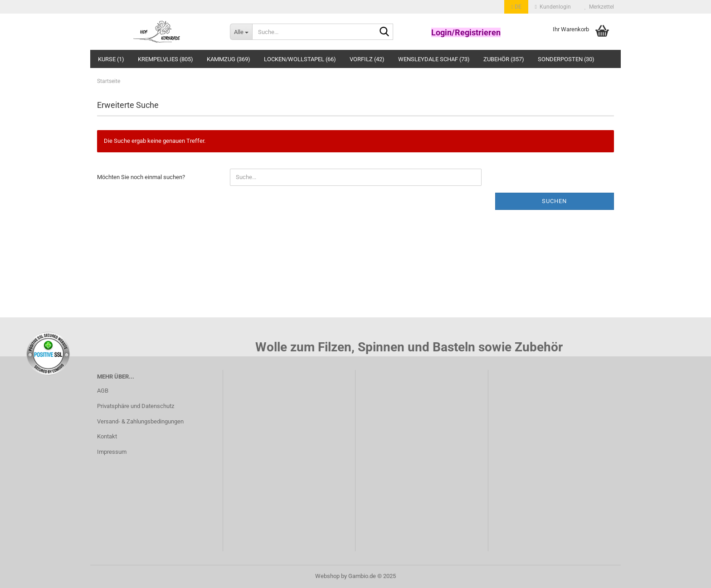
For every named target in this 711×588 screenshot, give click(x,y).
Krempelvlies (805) (166, 59)
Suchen (554, 201)
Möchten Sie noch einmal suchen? (141, 177)
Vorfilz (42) (367, 59)
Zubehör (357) (504, 59)
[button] (516, 7)
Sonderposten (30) (566, 59)
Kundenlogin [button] (553, 7)
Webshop (327, 576)
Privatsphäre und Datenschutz (136, 406)
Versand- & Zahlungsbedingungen (140, 421)
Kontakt (107, 436)
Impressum (112, 452)
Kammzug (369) (229, 59)
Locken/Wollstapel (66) (300, 59)
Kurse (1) (111, 59)
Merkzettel (599, 7)
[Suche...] (241, 32)
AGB (103, 391)
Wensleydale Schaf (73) (434, 59)
